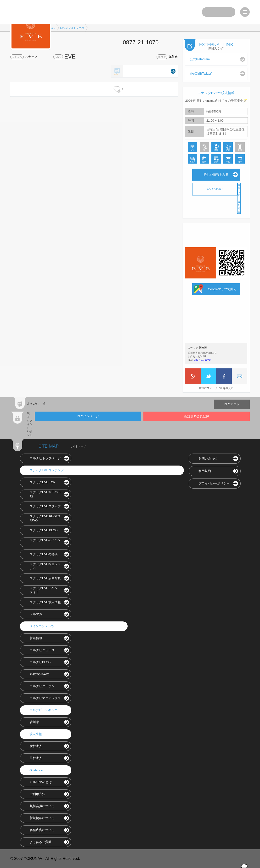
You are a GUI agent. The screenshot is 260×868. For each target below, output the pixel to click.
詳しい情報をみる (216, 174)
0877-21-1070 (202, 360)
